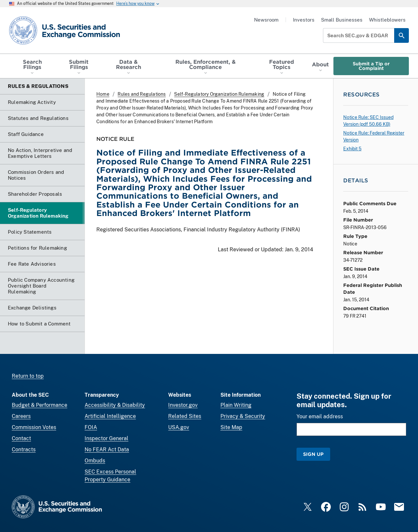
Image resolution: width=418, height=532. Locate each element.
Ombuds (95, 461)
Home (103, 94)
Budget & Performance (40, 405)
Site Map (231, 427)
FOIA (91, 427)
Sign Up (313, 454)
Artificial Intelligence (110, 416)
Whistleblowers (387, 20)
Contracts (24, 449)
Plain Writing (236, 405)
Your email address (320, 416)
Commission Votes (34, 427)
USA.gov (179, 427)
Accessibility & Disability (115, 405)
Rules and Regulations (142, 94)
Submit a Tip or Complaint (371, 66)
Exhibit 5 (352, 149)
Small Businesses (342, 20)
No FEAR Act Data (107, 449)
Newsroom (266, 20)
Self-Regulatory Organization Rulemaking (219, 94)
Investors (304, 20)
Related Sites (185, 416)
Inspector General (106, 438)
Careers (21, 416)
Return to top (28, 376)
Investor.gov (183, 405)
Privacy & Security (243, 416)
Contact (21, 438)
